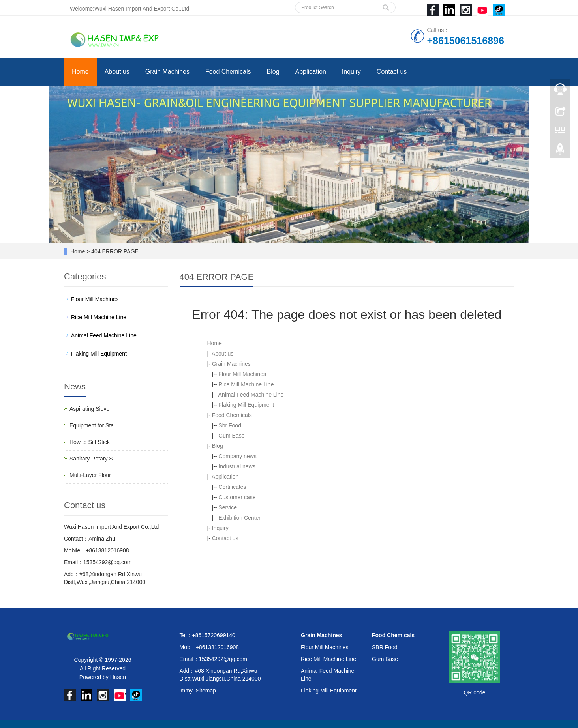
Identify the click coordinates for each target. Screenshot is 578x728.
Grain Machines (167, 72)
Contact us (392, 72)
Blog (273, 72)
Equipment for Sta (92, 425)
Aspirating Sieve (89, 409)
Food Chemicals (228, 72)
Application (311, 72)
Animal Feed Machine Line (251, 395)
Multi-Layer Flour (90, 475)
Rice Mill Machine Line (246, 384)
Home (80, 72)
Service (228, 507)
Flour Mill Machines (242, 374)
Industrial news (237, 466)
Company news (237, 456)
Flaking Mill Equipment (246, 405)
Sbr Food (230, 425)
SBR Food (385, 647)
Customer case (237, 497)
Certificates (232, 487)
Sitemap (206, 691)
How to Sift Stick (90, 442)
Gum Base (231, 436)
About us (117, 72)
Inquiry (351, 72)
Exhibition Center (239, 518)
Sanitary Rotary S (91, 459)
